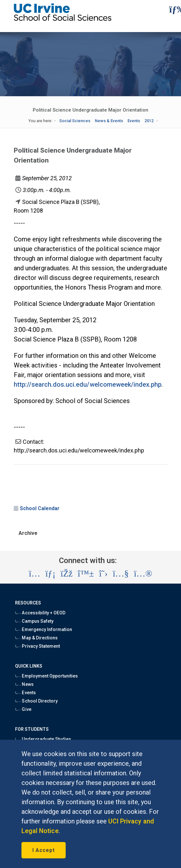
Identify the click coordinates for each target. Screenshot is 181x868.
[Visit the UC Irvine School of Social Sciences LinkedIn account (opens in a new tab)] (50, 574)
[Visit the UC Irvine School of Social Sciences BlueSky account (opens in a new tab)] (86, 574)
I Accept (44, 850)
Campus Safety (34, 621)
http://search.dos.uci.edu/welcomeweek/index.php (88, 384)
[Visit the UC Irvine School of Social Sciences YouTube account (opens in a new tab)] (121, 574)
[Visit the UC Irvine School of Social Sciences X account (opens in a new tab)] (103, 574)
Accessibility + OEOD (40, 613)
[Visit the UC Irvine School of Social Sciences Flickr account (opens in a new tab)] (143, 574)
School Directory (36, 701)
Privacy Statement (37, 646)
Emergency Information (44, 629)
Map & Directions (36, 638)
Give (23, 709)
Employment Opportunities (46, 676)
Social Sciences (75, 121)
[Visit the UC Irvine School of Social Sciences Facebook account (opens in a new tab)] (66, 574)
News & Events (109, 121)
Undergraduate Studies (43, 739)
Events (134, 121)
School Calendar (40, 508)
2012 (149, 121)
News (24, 684)
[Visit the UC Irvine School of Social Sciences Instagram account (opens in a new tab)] (35, 574)
